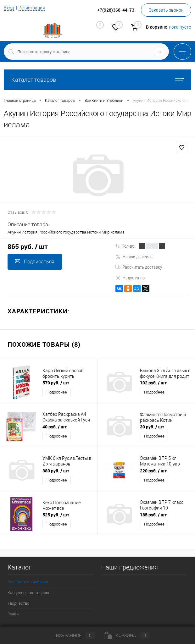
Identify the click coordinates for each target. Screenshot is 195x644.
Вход (9, 8)
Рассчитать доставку (139, 267)
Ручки (13, 614)
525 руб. (56, 515)
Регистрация (32, 8)
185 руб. (153, 515)
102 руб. (153, 383)
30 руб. (152, 427)
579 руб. (56, 383)
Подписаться (35, 262)
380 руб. (56, 471)
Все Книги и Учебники (28, 582)
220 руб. (153, 471)
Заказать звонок (166, 10)
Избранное (70, 636)
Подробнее (57, 392)
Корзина (127, 636)
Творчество (18, 603)
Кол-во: (128, 246)
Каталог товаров (97, 80)
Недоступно (130, 278)
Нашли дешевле (134, 256)
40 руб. (55, 427)
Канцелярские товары (28, 593)
